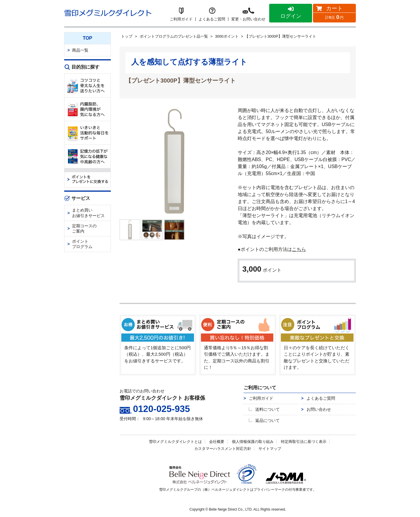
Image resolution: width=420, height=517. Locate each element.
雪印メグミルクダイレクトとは (175, 442)
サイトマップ (270, 449)
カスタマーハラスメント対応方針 (223, 449)
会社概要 (217, 442)
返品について (267, 421)
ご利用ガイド (261, 399)
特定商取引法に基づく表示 (304, 442)
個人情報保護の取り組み (253, 442)
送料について (267, 410)
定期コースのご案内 (84, 228)
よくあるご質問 (321, 399)
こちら (299, 249)
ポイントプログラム (82, 244)
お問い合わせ (319, 410)
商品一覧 (80, 50)
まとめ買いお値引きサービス (88, 213)
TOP (88, 38)
